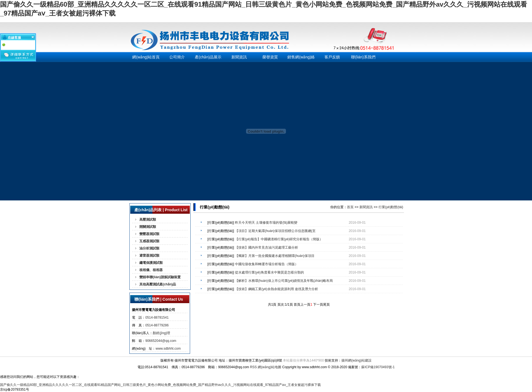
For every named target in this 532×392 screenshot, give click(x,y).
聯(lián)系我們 (363, 57)
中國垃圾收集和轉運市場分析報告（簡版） (267, 264)
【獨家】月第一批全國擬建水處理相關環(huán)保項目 (275, 256)
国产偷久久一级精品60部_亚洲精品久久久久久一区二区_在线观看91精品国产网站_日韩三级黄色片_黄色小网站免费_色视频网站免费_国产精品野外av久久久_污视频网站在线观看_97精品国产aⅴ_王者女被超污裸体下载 (160, 385)
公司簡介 (177, 57)
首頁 (350, 207)
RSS (253, 367)
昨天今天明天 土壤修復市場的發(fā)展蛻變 (266, 223)
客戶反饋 (332, 57)
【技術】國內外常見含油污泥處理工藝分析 (267, 247)
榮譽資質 (270, 57)
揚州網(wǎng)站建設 (356, 360)
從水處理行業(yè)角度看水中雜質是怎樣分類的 (269, 272)
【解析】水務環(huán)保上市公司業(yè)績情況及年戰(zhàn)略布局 (284, 281)
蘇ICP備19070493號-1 (378, 367)
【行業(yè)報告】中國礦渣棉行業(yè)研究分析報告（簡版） (279, 239)
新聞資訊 (239, 57)
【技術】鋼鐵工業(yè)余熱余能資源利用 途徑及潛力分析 (277, 289)
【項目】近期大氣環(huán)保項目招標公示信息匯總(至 (275, 231)
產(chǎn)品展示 (208, 57)
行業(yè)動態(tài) (391, 207)
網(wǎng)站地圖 (269, 367)
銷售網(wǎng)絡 (301, 57)
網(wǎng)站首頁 (146, 57)
